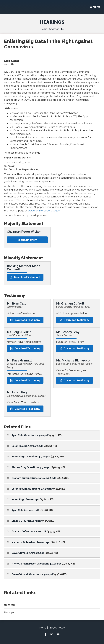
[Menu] (95, 7)
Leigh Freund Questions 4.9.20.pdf (32, 489)
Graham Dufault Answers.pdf (29, 531)
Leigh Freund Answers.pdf (27, 446)
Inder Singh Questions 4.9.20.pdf (31, 457)
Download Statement (25, 277)
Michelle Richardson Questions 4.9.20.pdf (36, 564)
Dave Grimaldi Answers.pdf (28, 553)
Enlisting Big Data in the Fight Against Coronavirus (48, 44)
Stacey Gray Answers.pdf (27, 521)
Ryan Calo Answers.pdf (25, 510)
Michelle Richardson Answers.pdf (32, 542)
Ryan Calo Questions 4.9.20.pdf (30, 435)
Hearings (52, 22)
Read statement (27, 240)
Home (44, 29)
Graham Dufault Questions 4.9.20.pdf (34, 478)
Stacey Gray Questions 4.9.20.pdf (31, 467)
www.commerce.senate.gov (44, 211)
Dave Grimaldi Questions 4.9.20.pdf (33, 574)
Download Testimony (25, 320)
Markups (9, 612)
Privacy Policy (57, 628)
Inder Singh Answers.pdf (26, 499)
